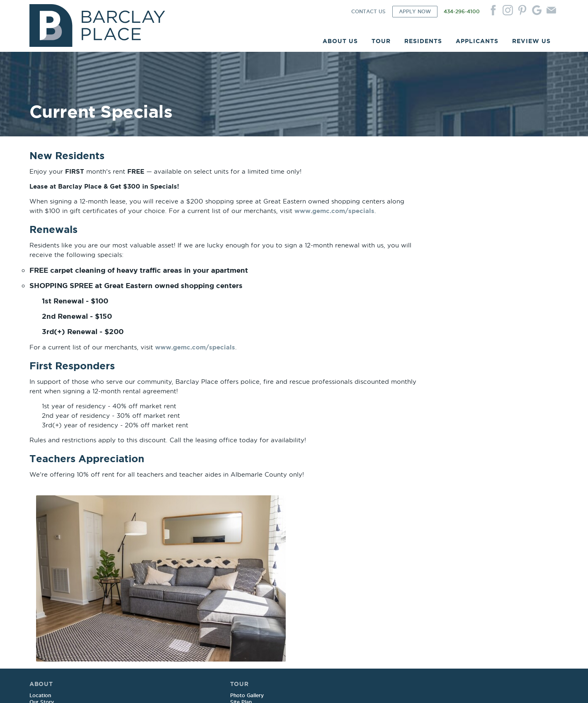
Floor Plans (151, 552)
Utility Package (156, 566)
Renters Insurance (267, 559)
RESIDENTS (423, 42)
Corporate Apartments (58, 566)
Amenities (41, 559)
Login (251, 539)
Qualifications (369, 559)
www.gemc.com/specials (69, 231)
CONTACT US (368, 13)
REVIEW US (531, 42)
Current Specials (157, 572)
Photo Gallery (154, 539)
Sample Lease (369, 546)
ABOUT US (340, 42)
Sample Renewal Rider (380, 552)
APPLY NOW (415, 13)
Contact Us (473, 539)
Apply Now (366, 539)
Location (40, 539)
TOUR (381, 42)
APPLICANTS (477, 42)
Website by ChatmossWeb (173, 687)
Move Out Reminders (271, 572)
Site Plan (148, 546)
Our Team (42, 552)
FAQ (35, 572)
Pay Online (258, 552)
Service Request (265, 546)
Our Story (42, 546)
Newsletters (259, 566)
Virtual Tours (153, 559)
